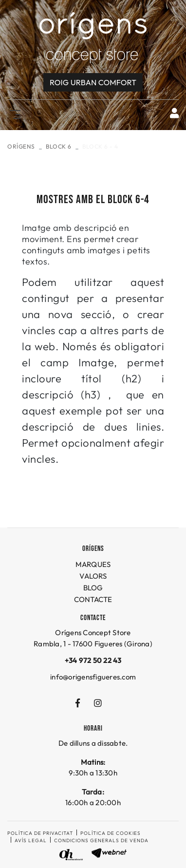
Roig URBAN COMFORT (93, 82)
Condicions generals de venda (101, 840)
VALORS (93, 576)
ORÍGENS (21, 146)
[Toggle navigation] (13, 113)
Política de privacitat (40, 833)
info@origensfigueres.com (93, 677)
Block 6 (59, 146)
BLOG (93, 588)
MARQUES (93, 564)
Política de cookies (111, 833)
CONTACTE (93, 599)
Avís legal (31, 840)
